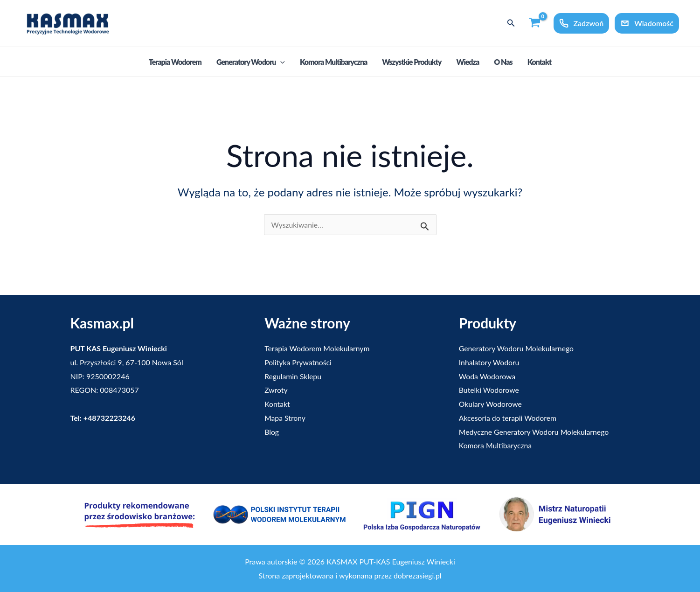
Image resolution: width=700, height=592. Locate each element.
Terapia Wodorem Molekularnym (318, 348)
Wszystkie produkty (412, 62)
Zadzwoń (581, 23)
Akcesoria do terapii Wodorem (508, 418)
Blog (272, 432)
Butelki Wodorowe (489, 390)
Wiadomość (647, 23)
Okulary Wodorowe (491, 404)
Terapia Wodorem (175, 62)
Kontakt (540, 62)
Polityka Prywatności (298, 362)
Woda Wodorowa (488, 376)
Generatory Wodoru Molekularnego (517, 348)
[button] (511, 23)
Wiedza (468, 62)
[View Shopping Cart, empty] (535, 23)
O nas (503, 62)
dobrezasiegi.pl (417, 575)
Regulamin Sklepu (293, 376)
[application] (280, 62)
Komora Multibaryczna (333, 62)
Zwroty (276, 390)
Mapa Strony (285, 418)
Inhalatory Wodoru (490, 362)
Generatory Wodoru (251, 62)
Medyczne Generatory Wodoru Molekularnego (535, 432)
